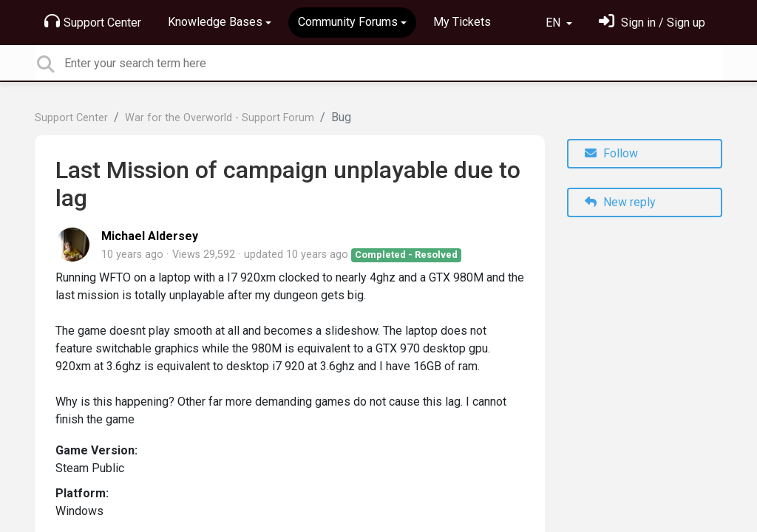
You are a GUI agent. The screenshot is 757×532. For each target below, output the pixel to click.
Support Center (93, 21)
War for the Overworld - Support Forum (220, 118)
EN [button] (554, 23)
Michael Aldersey (150, 236)
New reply (620, 202)
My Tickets (462, 22)
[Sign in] (652, 23)
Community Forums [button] (348, 22)
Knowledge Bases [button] (215, 22)
